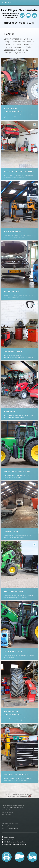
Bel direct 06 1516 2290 (20, 23)
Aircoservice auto (7, 812)
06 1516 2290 (9, 839)
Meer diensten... (7, 815)
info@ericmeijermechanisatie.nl (15, 842)
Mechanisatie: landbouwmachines (13, 805)
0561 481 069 (9, 837)
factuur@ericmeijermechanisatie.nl (16, 844)
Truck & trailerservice (9, 810)
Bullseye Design (22, 796)
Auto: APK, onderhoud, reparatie (12, 807)
